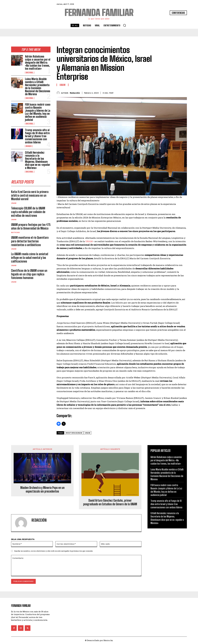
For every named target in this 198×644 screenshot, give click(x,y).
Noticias (15, 233)
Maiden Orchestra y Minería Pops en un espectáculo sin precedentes (42, 490)
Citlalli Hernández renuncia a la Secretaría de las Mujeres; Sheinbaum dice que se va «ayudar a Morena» (38, 160)
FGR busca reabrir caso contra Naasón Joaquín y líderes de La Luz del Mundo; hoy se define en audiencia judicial (38, 112)
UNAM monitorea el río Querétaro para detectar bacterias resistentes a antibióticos (30, 241)
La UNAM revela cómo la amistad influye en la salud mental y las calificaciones (30, 258)
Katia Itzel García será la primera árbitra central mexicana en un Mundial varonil (30, 195)
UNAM (14, 203)
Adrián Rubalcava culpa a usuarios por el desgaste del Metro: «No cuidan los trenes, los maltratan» (38, 63)
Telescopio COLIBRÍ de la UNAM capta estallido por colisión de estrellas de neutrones (28, 212)
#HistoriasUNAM (74, 433)
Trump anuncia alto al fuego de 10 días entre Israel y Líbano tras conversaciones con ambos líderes (37, 136)
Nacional (30, 73)
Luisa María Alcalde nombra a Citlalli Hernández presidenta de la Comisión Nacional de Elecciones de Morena (38, 87)
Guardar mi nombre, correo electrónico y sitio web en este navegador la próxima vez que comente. (54, 551)
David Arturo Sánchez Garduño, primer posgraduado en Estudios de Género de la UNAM (110, 502)
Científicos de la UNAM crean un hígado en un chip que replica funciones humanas (29, 274)
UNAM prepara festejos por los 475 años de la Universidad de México (31, 227)
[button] (125, 25)
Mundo (29, 146)
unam (88, 433)
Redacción (75, 93)
